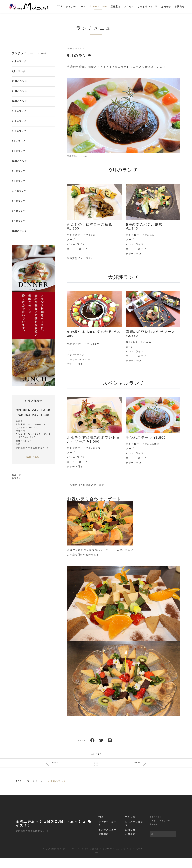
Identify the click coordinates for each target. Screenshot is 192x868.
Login (96, 863)
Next (137, 770)
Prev (55, 770)
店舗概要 (154, 835)
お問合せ (16, 450)
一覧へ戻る (96, 770)
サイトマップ (156, 826)
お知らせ (16, 447)
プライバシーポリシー (160, 831)
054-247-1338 (37, 382)
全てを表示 (42, 58)
